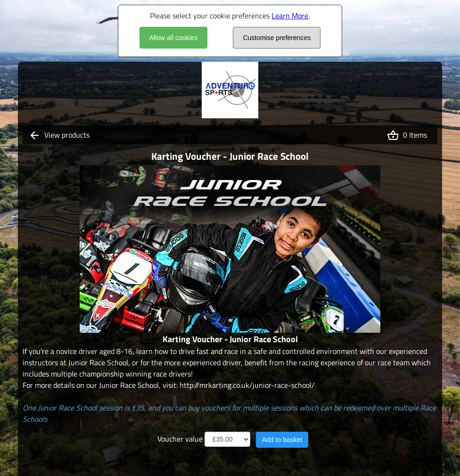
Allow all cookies (174, 38)
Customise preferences (277, 38)
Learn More (290, 16)
